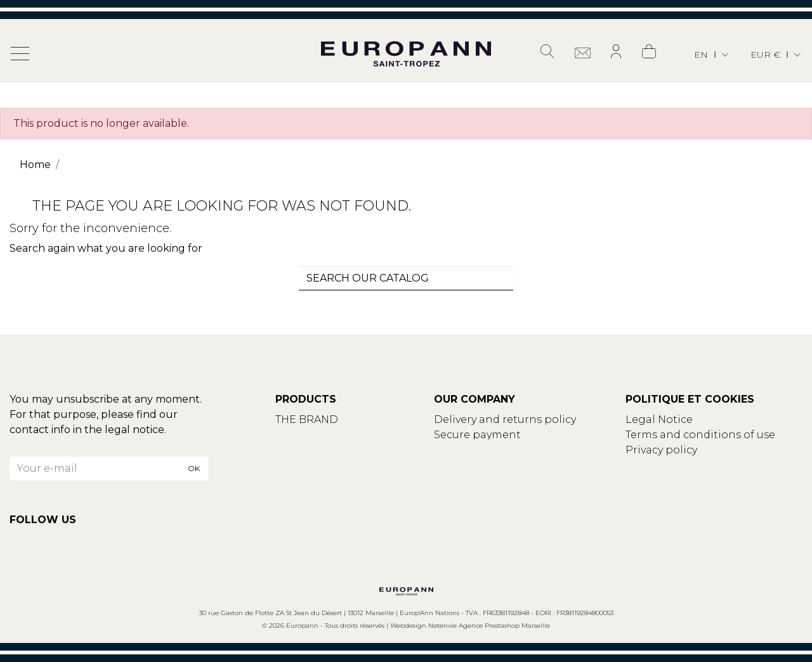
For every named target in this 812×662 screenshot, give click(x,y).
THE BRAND (307, 419)
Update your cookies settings (703, 465)
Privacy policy (661, 450)
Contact (297, 435)
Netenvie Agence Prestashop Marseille (489, 626)
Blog (288, 450)
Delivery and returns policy (505, 419)
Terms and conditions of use (700, 435)
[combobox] (406, 278)
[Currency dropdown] (776, 55)
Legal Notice (659, 419)
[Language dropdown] (712, 55)
